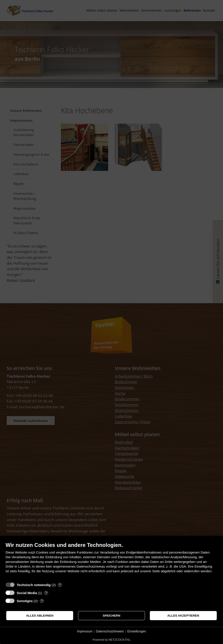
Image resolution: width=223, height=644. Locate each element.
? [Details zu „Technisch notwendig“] (60, 585)
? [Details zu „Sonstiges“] (42, 601)
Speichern (112, 616)
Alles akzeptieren (183, 616)
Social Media (27, 593)
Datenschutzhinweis (110, 631)
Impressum (85, 631)
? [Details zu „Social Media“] (46, 593)
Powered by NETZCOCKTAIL (111, 640)
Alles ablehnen (40, 616)
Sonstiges (25, 601)
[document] (111, 561)
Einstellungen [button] (137, 631)
